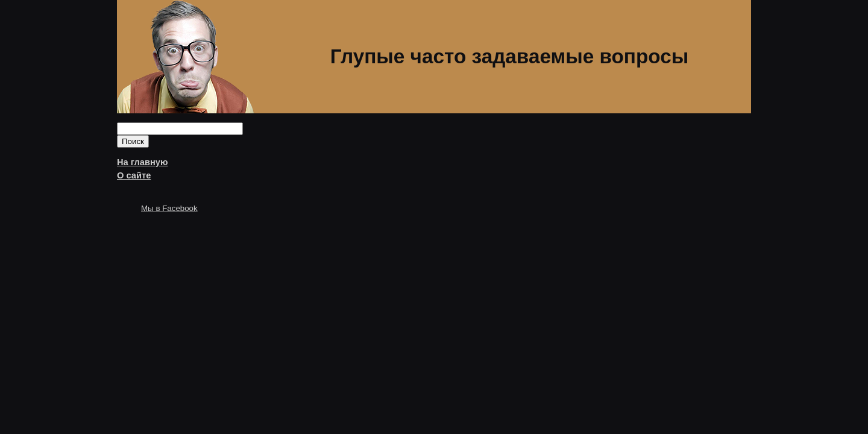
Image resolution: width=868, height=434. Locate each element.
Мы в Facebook (169, 208)
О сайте (134, 175)
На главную (143, 162)
